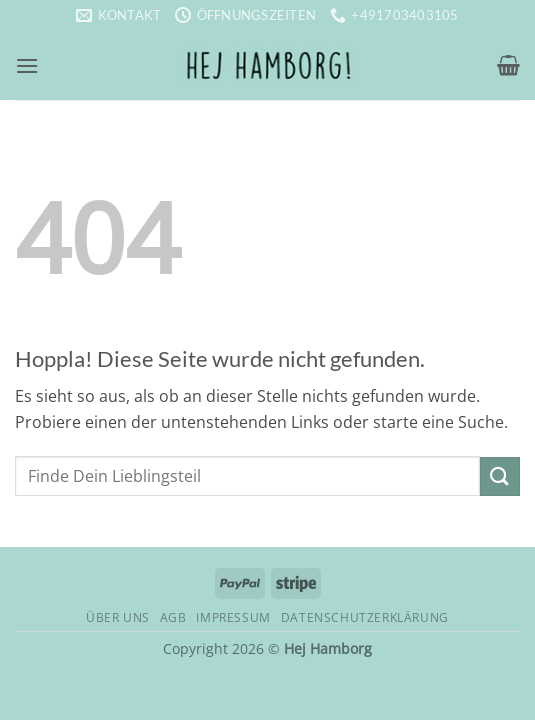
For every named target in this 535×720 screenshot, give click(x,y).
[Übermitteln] (500, 476)
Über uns (118, 617)
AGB (173, 617)
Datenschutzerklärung (365, 617)
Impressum (233, 617)
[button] (27, 65)
